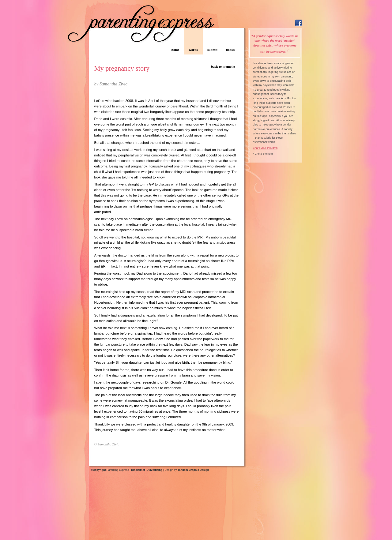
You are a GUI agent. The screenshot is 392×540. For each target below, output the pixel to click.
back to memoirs (223, 66)
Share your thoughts (265, 148)
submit (212, 50)
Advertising (155, 470)
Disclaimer (138, 470)
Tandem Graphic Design (193, 470)
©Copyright (98, 470)
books (230, 50)
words (193, 50)
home (175, 50)
